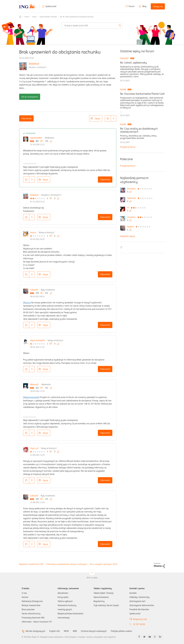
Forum (132, 6)
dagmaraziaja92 (38, 340)
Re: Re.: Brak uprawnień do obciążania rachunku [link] (77, 17)
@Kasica (27, 303)
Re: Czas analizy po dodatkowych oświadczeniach (139, 130)
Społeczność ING (20, 17)
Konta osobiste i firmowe (48, 17)
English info (55, 631)
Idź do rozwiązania (30, 97)
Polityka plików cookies (121, 631)
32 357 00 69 (139, 624)
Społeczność (51, 6)
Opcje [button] (97, 119)
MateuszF (34, 384)
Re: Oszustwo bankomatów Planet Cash (142, 94)
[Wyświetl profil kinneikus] (132, 189)
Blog (144, 6)
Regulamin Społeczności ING (31, 564)
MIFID (66, 631)
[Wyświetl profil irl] (129, 208)
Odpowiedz (26, 118)
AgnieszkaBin (36, 138)
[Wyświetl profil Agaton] (131, 227)
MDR (75, 631)
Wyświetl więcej (128, 236)
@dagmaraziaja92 (31, 397)
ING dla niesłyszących (35, 631)
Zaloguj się (158, 6)
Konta (34, 17)
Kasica (33, 232)
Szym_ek (34, 448)
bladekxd (34, 64)
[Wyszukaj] (92, 25)
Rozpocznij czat (140, 619)
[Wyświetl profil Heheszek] (132, 198)
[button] (108, 118)
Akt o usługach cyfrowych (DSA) (104, 564)
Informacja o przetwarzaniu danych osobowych (67, 564)
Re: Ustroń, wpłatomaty (133, 63)
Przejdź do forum (128, 147)
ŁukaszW (34, 290)
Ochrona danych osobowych (94, 631)
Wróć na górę (92, 578)
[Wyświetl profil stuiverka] (132, 217)
